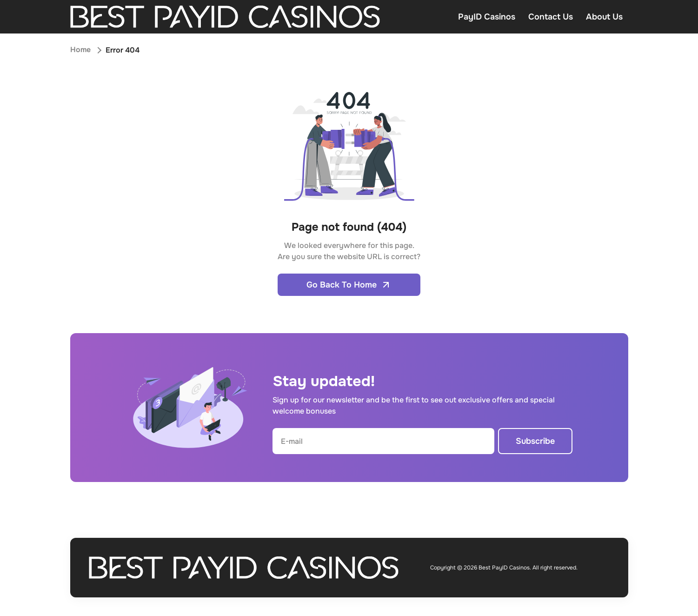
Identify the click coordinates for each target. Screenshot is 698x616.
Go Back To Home (349, 285)
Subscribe (535, 441)
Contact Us (551, 17)
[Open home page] (225, 17)
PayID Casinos (487, 17)
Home (80, 50)
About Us (604, 17)
